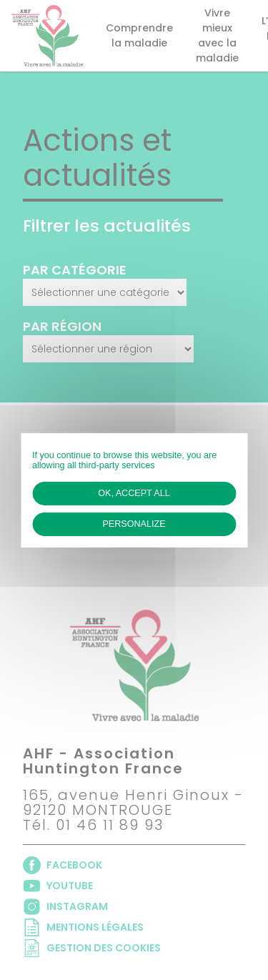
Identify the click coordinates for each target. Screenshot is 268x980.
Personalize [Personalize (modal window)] (134, 524)
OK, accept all (134, 493)
